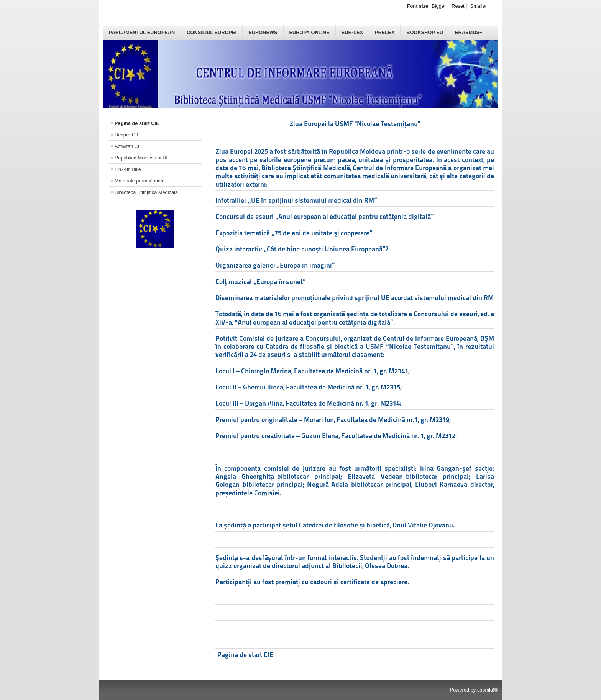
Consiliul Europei (212, 32)
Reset (458, 6)
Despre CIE (127, 135)
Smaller (479, 6)
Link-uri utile (128, 169)
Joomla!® (488, 690)
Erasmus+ (469, 32)
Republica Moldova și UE (142, 158)
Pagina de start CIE (137, 123)
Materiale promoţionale (140, 181)
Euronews (263, 32)
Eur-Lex (352, 32)
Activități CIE (129, 146)
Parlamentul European (142, 32)
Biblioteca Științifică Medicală (146, 192)
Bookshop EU (425, 32)
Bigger (439, 6)
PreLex (385, 32)
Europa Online (310, 32)
